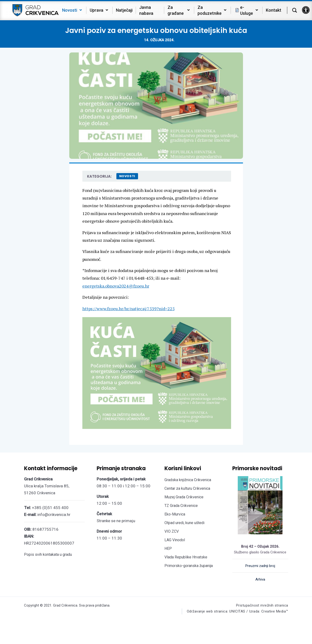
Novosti (127, 176)
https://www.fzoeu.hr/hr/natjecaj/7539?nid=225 (129, 309)
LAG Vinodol (175, 540)
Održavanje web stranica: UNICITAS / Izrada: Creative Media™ (238, 611)
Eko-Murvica (175, 514)
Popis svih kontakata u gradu (48, 554)
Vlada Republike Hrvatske (186, 557)
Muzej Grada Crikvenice (184, 497)
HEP (168, 549)
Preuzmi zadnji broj (260, 566)
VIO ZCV (172, 531)
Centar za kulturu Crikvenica (187, 488)
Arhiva (260, 579)
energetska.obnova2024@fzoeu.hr (116, 286)
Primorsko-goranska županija (189, 566)
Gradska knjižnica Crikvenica (188, 480)
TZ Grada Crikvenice (181, 506)
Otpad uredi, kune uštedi (184, 523)
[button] (306, 10)
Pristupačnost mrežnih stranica (262, 605)
